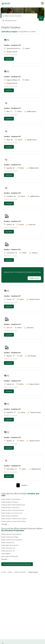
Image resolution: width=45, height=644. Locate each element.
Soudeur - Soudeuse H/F (12, 45)
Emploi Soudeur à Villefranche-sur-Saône (14, 519)
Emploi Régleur (6, 554)
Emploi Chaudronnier (8, 543)
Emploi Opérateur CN (8, 551)
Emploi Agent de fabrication (10, 556)
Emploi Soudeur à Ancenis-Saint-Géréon (14, 521)
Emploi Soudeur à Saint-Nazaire (11, 499)
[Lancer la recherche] (41, 18)
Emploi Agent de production (10, 545)
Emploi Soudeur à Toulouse (10, 502)
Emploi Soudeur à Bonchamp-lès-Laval (13, 505)
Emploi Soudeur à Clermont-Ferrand (12, 510)
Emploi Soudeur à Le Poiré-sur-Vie (12, 513)
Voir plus (5, 524)
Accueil (4, 572)
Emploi (10, 572)
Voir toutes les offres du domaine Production (17, 564)
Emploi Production (20, 572)
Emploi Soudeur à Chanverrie (10, 508)
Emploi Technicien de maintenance (12, 540)
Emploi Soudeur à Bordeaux (10, 516)
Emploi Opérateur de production (11, 534)
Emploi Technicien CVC (8, 548)
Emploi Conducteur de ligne (10, 537)
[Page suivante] (25, 485)
